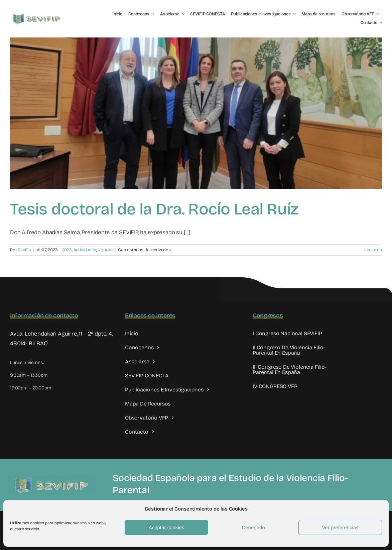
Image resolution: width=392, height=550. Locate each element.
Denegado (253, 527)
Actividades (85, 250)
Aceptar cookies (167, 527)
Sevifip (24, 250)
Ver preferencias (340, 527)
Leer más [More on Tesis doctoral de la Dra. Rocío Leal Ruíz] (373, 250)
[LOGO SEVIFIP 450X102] (38, 15)
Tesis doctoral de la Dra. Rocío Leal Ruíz (154, 209)
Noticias (106, 250)
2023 (67, 250)
